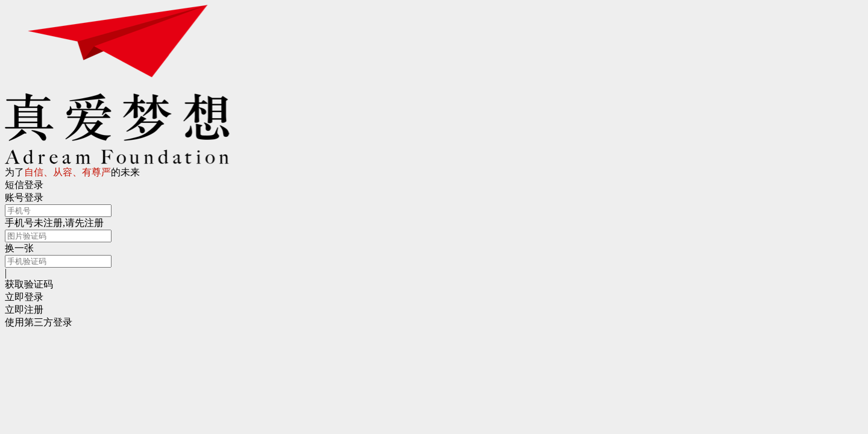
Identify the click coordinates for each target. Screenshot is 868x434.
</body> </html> (434, 217)
